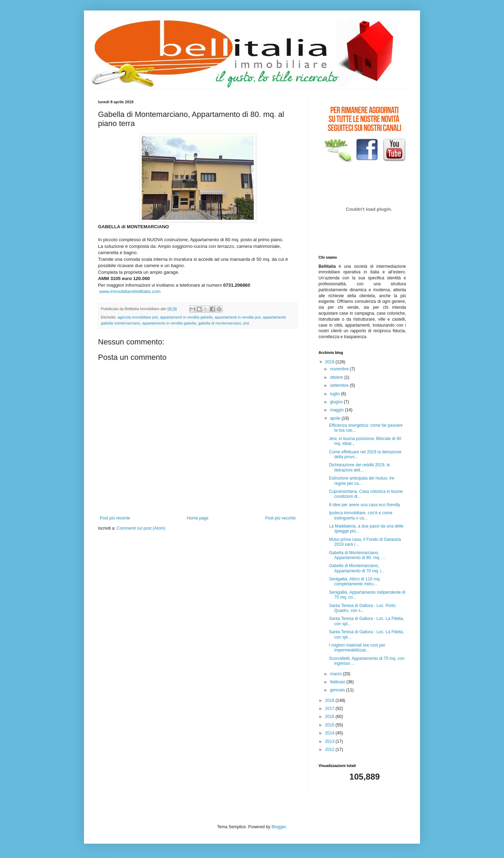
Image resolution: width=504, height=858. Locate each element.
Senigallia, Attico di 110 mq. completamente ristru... (355, 581)
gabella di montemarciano (220, 323)
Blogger (279, 827)
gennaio (338, 690)
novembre (340, 369)
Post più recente (115, 518)
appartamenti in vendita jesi (237, 317)
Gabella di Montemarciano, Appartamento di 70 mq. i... (357, 568)
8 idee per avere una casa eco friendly (365, 505)
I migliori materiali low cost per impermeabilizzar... (357, 648)
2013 (330, 741)
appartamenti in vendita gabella (186, 317)
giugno (337, 402)
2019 (330, 362)
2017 (330, 709)
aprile (336, 418)
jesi (246, 323)
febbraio (338, 682)
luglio (335, 394)
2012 (330, 749)
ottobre (337, 377)
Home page (198, 518)
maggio (338, 410)
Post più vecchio (281, 518)
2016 (330, 717)
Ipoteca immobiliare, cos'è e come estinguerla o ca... (361, 515)
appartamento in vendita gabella (169, 323)
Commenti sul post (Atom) (141, 528)
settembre (340, 385)
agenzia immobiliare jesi (138, 317)
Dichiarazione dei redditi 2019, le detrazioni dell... (359, 467)
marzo (337, 674)
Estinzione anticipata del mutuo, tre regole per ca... (362, 481)
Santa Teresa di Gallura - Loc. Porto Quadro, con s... (362, 608)
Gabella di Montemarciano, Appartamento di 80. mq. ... (357, 555)
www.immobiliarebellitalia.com (130, 291)
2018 (330, 700)
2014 (330, 733)
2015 (330, 725)
